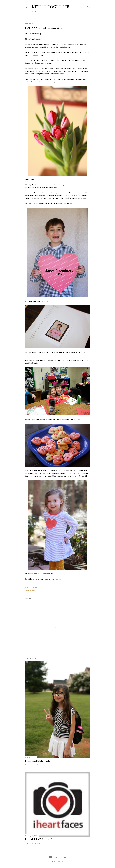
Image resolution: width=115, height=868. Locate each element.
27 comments (35, 843)
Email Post (34, 587)
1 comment (34, 765)
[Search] (88, 6)
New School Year (38, 761)
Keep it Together (51, 7)
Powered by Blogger (57, 857)
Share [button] (27, 587)
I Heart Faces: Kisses (39, 839)
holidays (33, 591)
